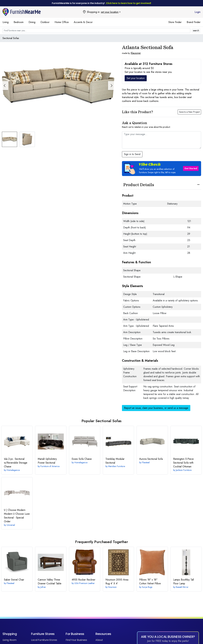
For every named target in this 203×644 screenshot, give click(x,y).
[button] (111, 86)
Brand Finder (194, 22)
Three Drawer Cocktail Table (50, 582)
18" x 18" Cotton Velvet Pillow (150, 582)
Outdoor (45, 22)
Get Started (191, 168)
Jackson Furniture (184, 470)
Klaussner (136, 53)
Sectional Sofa (151, 459)
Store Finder (175, 22)
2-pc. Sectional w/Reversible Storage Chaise (16, 463)
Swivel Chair (14, 580)
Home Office (62, 22)
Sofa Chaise (82, 459)
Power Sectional (47, 461)
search (196, 30)
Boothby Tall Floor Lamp (183, 582)
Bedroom (19, 22)
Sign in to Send (132, 154)
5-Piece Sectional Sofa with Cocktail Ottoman (183, 463)
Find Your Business (76, 640)
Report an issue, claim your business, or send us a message (156, 408)
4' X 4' (117, 582)
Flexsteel (146, 462)
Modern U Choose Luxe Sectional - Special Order (17, 516)
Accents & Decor (83, 22)
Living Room (10, 640)
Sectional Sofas (11, 38)
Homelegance (13, 470)
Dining (32, 22)
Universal (11, 525)
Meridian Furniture (117, 466)
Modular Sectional (115, 461)
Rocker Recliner (83, 580)
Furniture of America (50, 466)
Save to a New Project (189, 112)
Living (6, 22)
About (99, 640)
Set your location (136, 78)
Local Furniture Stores (44, 640)
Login (198, 12)
